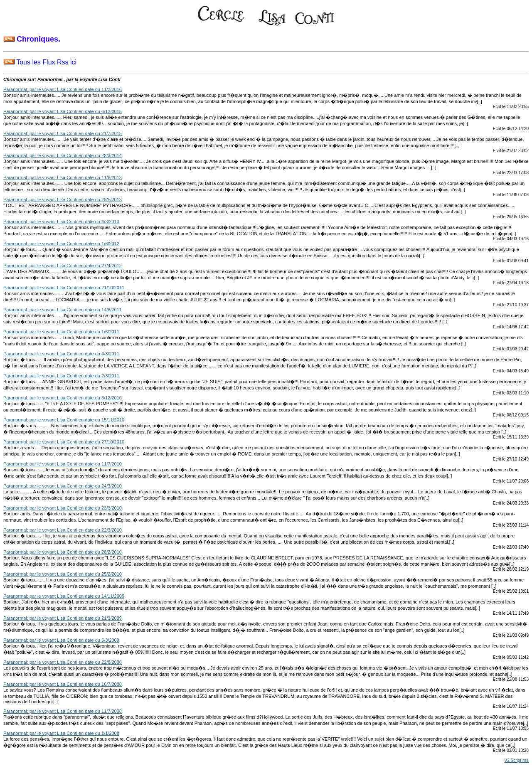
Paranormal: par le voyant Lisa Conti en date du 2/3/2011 (61, 376)
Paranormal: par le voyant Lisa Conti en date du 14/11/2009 (64, 596)
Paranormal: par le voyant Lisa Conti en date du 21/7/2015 (63, 133)
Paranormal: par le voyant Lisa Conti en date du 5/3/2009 (61, 640)
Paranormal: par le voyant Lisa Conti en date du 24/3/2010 (63, 486)
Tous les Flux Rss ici (40, 62)
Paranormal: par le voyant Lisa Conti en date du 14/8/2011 (63, 310)
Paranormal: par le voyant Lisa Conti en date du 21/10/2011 (64, 288)
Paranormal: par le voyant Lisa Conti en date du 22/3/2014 (63, 155)
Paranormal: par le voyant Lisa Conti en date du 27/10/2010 (64, 442)
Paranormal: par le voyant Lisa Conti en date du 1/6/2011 (61, 332)
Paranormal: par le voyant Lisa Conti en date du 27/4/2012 (63, 266)
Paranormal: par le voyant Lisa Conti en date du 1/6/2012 (61, 244)
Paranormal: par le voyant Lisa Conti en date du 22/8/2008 (63, 662)
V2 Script (514, 760)
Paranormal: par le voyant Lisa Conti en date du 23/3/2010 (63, 508)
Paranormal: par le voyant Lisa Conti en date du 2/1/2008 (61, 733)
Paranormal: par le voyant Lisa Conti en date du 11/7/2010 (63, 464)
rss (526, 760)
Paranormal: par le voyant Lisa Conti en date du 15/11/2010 (64, 420)
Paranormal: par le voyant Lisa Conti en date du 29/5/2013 (63, 200)
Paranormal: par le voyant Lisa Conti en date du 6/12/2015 (63, 111)
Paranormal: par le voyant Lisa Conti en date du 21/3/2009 (63, 618)
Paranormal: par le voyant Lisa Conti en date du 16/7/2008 (63, 684)
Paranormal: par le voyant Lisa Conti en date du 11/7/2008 (63, 711)
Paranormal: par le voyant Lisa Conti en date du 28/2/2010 (63, 552)
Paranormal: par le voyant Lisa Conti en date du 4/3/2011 (61, 354)
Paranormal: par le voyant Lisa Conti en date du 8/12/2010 (63, 398)
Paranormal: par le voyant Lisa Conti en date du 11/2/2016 (63, 89)
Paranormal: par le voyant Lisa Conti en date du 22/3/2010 (63, 530)
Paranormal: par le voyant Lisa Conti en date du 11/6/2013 (63, 177)
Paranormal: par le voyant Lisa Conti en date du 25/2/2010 (63, 574)
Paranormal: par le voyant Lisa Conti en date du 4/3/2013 (61, 222)
